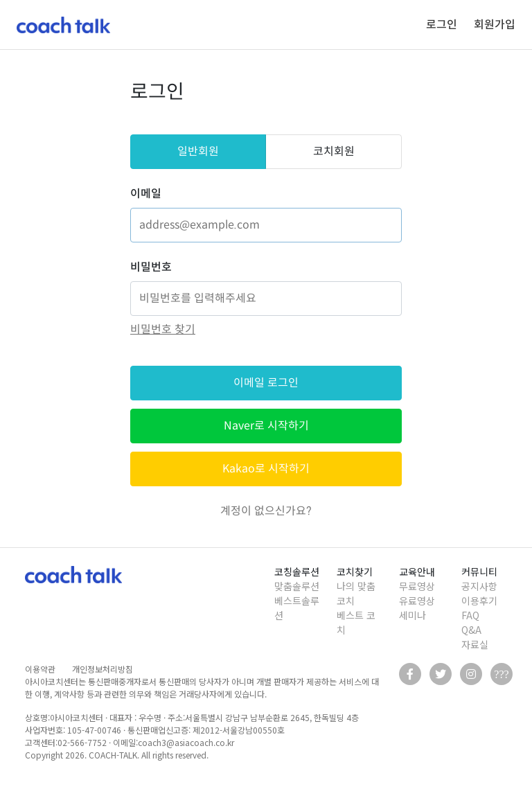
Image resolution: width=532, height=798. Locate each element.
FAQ (470, 615)
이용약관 (40, 669)
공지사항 (479, 586)
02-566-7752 (82, 742)
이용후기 (479, 601)
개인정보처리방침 (103, 669)
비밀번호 (151, 267)
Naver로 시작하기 (266, 426)
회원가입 (495, 25)
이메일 (146, 194)
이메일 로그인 (266, 383)
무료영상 (417, 586)
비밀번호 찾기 (163, 329)
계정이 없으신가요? (266, 511)
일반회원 (198, 151)
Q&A (471, 630)
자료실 (475, 644)
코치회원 (334, 151)
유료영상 (417, 601)
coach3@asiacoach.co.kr (186, 742)
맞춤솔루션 (297, 586)
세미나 (413, 615)
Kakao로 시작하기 (266, 469)
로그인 (442, 25)
